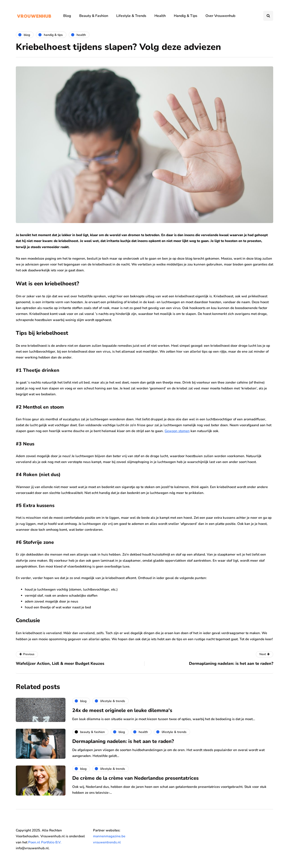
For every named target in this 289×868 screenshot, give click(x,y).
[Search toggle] (268, 16)
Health (160, 16)
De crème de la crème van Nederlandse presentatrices (135, 778)
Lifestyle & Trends (131, 16)
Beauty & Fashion (94, 16)
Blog (67, 16)
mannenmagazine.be (109, 836)
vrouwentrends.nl (107, 842)
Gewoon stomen (177, 431)
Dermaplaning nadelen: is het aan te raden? (123, 741)
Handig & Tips (186, 16)
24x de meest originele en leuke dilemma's (122, 710)
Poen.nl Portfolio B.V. (45, 842)
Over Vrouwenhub (220, 16)
